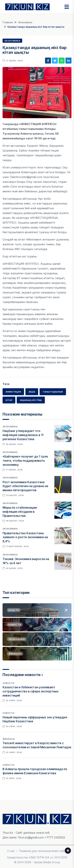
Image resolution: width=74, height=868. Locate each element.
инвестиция (13, 392)
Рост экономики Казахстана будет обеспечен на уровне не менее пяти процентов (25, 486)
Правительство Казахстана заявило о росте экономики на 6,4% (25, 537)
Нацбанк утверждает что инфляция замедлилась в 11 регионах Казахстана (23, 435)
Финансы (9, 739)
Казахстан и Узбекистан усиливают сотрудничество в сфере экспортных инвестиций (31, 691)
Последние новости (21, 675)
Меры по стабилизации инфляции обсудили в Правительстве (20, 512)
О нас (11, 851)
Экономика (25, 22)
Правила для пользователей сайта (43, 851)
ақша (32, 392)
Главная (8, 22)
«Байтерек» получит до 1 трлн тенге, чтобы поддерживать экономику (25, 461)
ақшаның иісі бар (31, 400)
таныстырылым (53, 392)
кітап (9, 400)
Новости (8, 683)
